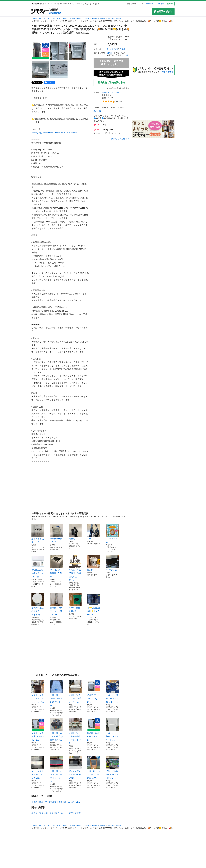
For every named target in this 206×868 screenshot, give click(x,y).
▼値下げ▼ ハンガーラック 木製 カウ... (94, 768)
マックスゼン (51, 802)
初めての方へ (150, 4)
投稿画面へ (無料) (163, 11)
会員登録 (170, 4)
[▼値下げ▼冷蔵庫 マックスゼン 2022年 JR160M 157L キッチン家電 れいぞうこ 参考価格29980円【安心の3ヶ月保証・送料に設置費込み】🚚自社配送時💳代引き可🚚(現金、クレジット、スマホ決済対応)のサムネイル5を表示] (59, 69)
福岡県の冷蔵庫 (98, 18)
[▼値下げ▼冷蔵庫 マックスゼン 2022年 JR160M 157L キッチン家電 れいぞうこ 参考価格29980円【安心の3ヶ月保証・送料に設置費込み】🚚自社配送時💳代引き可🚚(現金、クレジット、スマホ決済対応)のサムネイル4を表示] (41, 69)
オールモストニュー (111, 93)
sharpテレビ (112, 563)
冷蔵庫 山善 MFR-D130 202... (94, 730)
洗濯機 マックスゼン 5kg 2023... (94, 692)
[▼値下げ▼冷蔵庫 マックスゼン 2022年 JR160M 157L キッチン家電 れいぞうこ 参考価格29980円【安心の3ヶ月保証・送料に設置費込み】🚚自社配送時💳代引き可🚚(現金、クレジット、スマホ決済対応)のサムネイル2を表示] (59, 51)
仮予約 (34, 802)
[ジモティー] (40, 11)
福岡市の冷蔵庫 (114, 18)
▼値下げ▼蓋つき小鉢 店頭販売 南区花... (57, 730)
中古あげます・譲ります (42, 813)
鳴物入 (75, 532)
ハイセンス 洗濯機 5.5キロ (57, 566)
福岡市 (109, 53)
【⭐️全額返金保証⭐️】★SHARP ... (94, 604)
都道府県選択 (55, 13)
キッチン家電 (75, 18)
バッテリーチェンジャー (57, 534)
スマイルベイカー (112, 534)
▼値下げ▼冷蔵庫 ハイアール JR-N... (112, 730)
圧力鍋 (94, 563)
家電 (65, 18)
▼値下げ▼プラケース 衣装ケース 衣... (75, 692)
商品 (41, 802)
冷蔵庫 (86, 18)
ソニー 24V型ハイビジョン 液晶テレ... (112, 768)
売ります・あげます (52, 18)
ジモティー (36, 18)
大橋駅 (126, 55)
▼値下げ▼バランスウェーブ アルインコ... (57, 769)
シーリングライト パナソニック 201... (38, 768)
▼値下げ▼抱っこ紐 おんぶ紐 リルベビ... (112, 692)
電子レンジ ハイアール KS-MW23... (75, 768)
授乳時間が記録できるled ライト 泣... (38, 604)
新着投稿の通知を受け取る (111, 82)
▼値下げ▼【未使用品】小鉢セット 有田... (75, 731)
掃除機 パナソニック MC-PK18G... (57, 604)
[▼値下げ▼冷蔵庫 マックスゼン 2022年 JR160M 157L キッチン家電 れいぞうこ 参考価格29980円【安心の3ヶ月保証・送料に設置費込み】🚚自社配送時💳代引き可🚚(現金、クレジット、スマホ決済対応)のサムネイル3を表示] (77, 51)
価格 (61, 802)
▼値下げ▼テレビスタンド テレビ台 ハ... (38, 692)
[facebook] (49, 82)
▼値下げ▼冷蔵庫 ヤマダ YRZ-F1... (38, 730)
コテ (94, 532)
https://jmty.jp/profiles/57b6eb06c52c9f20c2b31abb (54, 132)
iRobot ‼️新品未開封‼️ (75, 603)
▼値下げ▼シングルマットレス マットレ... (57, 693)
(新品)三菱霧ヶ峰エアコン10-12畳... (38, 566)
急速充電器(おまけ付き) (38, 534)
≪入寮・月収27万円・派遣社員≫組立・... (75, 568)
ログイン (161, 4)
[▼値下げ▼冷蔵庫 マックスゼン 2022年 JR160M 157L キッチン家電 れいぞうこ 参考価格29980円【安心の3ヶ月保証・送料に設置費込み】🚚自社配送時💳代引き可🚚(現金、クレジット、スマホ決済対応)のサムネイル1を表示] (41, 51)
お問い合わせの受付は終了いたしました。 (111, 63)
